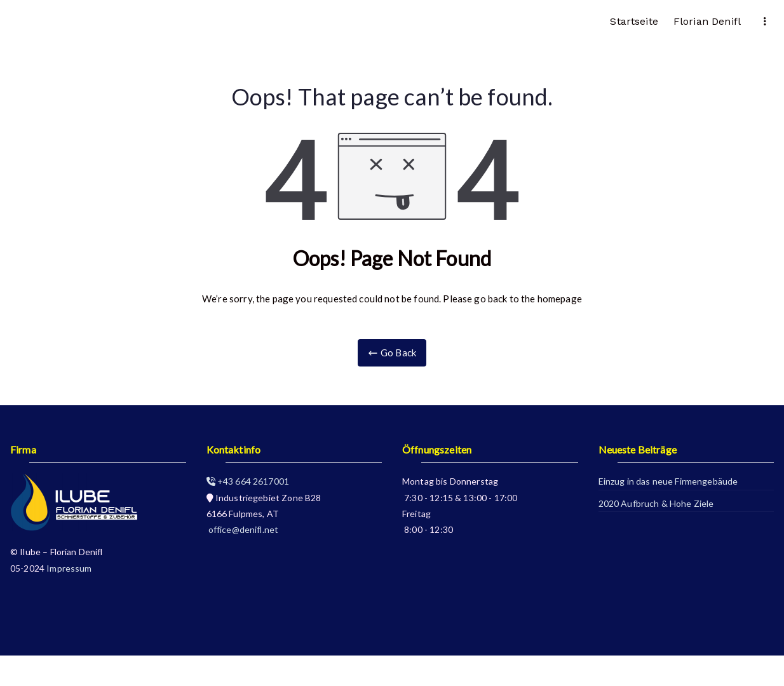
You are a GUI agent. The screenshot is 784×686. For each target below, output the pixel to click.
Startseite (634, 21)
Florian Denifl (707, 21)
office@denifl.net (243, 529)
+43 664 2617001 (248, 481)
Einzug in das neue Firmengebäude (668, 481)
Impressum (69, 568)
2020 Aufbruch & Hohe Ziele (656, 503)
